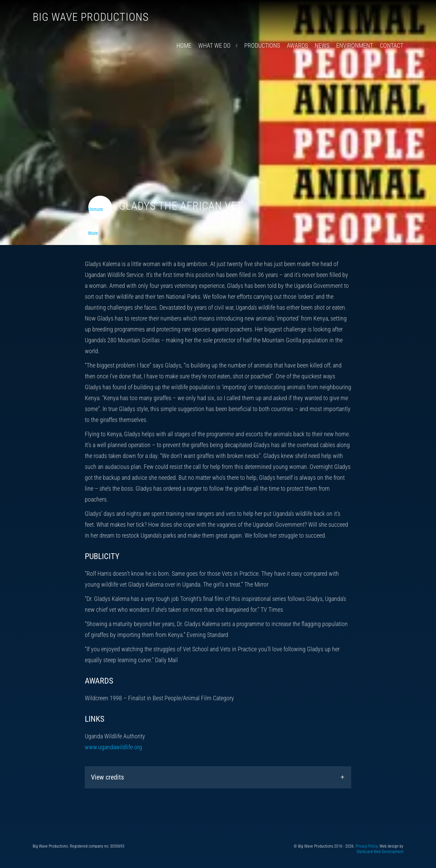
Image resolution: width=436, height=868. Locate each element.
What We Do (214, 45)
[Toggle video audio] (100, 208)
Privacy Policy (367, 846)
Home (184, 45)
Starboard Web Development (380, 852)
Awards (297, 45)
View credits (107, 777)
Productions (262, 45)
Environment (355, 45)
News (322, 45)
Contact (392, 45)
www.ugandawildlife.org (113, 747)
